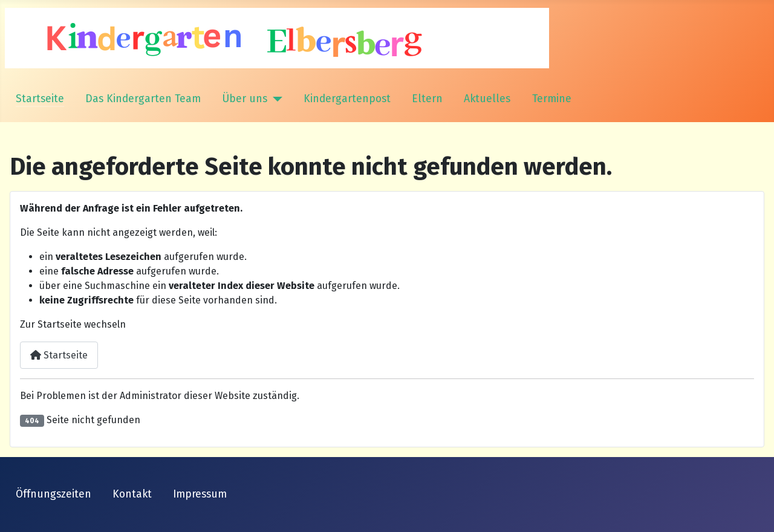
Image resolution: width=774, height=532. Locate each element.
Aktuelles (487, 99)
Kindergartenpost (347, 99)
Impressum (200, 494)
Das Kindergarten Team (143, 99)
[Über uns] (275, 99)
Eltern (427, 99)
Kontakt (132, 494)
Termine (552, 99)
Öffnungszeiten (54, 494)
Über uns (245, 99)
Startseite (40, 99)
